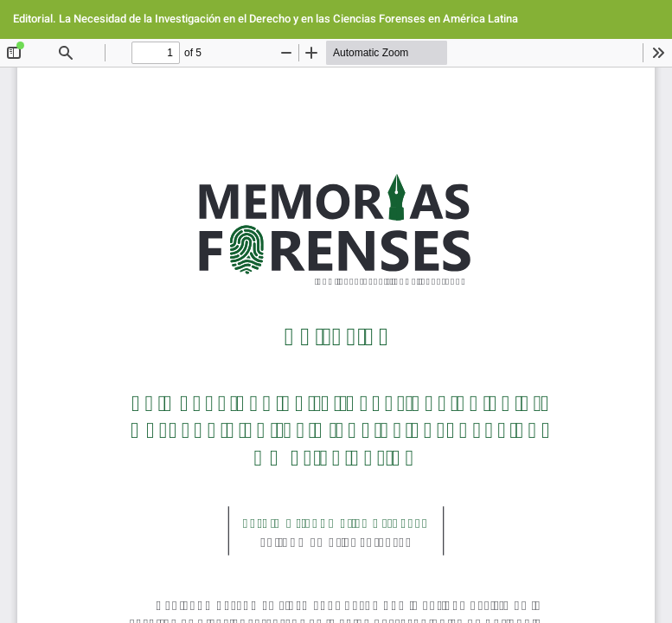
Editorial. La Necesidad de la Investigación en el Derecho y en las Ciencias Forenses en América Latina (266, 19)
